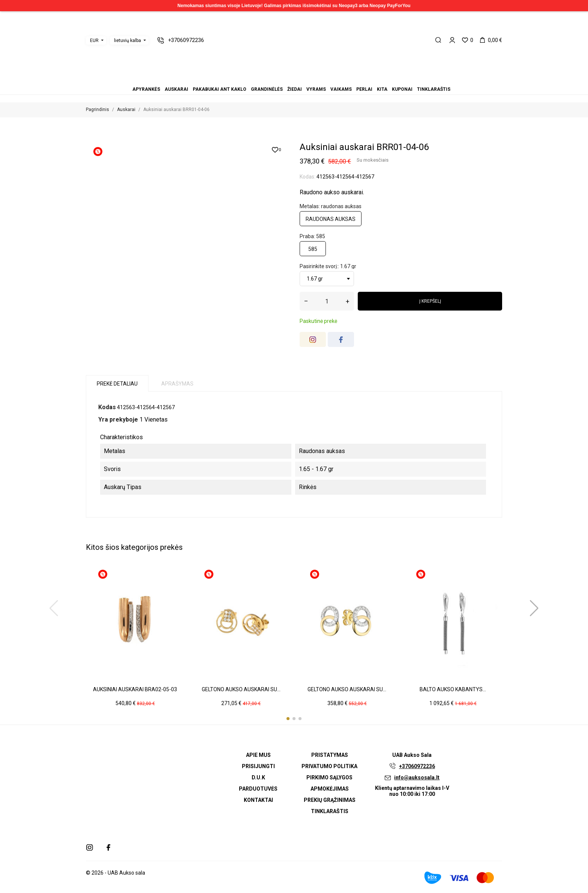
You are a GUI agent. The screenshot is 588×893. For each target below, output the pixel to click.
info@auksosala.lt (417, 777)
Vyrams (294, 79)
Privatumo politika (329, 766)
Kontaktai (258, 800)
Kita (307, 79)
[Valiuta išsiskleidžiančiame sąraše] (96, 41)
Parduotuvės (258, 789)
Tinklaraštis (316, 79)
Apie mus (258, 755)
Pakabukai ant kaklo (280, 79)
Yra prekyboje (118, 419)
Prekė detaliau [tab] (117, 384)
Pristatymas (330, 755)
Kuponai (312, 79)
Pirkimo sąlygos (329, 777)
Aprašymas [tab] (177, 384)
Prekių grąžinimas (330, 800)
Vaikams (298, 79)
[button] (288, 719)
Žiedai (289, 79)
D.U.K (258, 777)
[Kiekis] (327, 301)
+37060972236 (417, 766)
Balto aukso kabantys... (453, 689)
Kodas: (307, 177)
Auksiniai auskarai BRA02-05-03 (135, 689)
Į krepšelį (430, 301)
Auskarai (276, 79)
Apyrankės (271, 79)
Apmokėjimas (330, 789)
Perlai (303, 79)
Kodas (107, 407)
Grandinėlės (285, 79)
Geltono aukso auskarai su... (241, 689)
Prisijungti (258, 766)
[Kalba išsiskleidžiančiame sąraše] (129, 41)
